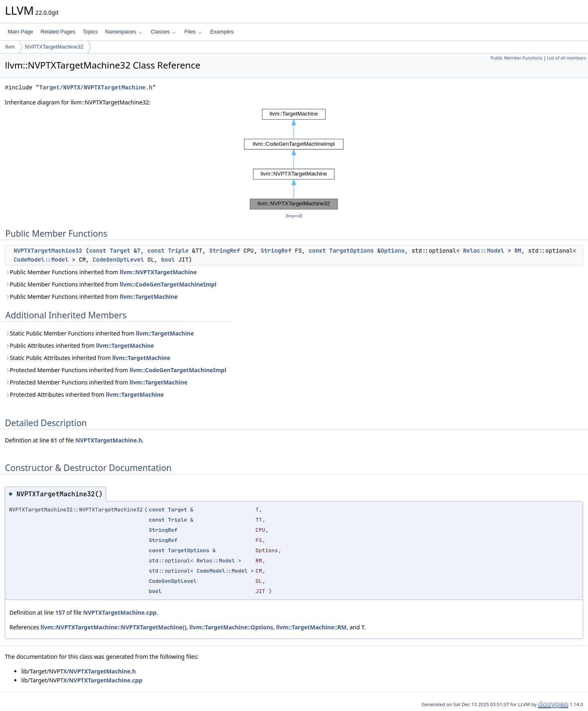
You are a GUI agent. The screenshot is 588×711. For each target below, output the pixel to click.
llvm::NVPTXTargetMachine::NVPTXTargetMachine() (113, 627)
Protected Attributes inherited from (84, 394)
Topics (90, 32)
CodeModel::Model (41, 260)
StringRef (225, 251)
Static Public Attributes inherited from (88, 358)
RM (518, 251)
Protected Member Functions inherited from (116, 370)
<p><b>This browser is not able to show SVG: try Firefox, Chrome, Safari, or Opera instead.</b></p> (294, 159)
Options (393, 251)
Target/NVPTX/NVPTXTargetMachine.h (96, 88)
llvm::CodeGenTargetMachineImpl (168, 284)
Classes (163, 32)
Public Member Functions (516, 58)
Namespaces (124, 32)
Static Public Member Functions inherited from (99, 333)
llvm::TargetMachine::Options (231, 627)
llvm (10, 47)
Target (120, 251)
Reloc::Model (484, 251)
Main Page (20, 32)
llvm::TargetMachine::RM (311, 627)
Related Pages (58, 32)
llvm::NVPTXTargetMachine (158, 272)
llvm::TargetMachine (149, 297)
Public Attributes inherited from (79, 346)
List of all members (567, 58)
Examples (222, 32)
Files (193, 32)
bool (168, 260)
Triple (178, 251)
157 (60, 612)
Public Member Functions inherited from (101, 272)
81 (54, 440)
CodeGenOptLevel (118, 260)
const (98, 251)
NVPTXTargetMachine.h (109, 440)
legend (294, 216)
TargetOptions (351, 251)
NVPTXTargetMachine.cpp (120, 612)
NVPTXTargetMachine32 (54, 47)
